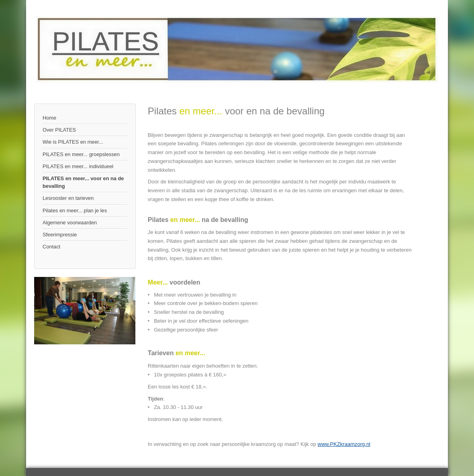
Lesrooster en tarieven (68, 198)
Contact (51, 247)
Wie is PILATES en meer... (73, 142)
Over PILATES (59, 130)
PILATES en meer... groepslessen (81, 154)
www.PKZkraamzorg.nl (344, 444)
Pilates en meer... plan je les (75, 211)
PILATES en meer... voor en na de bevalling (83, 182)
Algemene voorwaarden (70, 223)
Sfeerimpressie (60, 235)
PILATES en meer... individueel (78, 166)
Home (49, 118)
